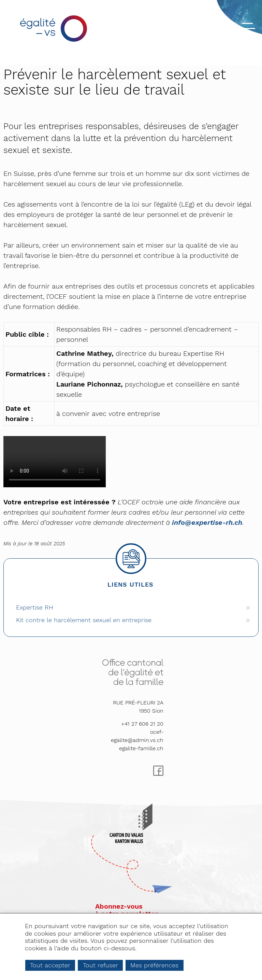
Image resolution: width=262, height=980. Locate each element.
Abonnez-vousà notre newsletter (127, 910)
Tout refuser (100, 965)
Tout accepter (50, 965)
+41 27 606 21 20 (142, 724)
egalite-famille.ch (141, 748)
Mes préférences (154, 965)
